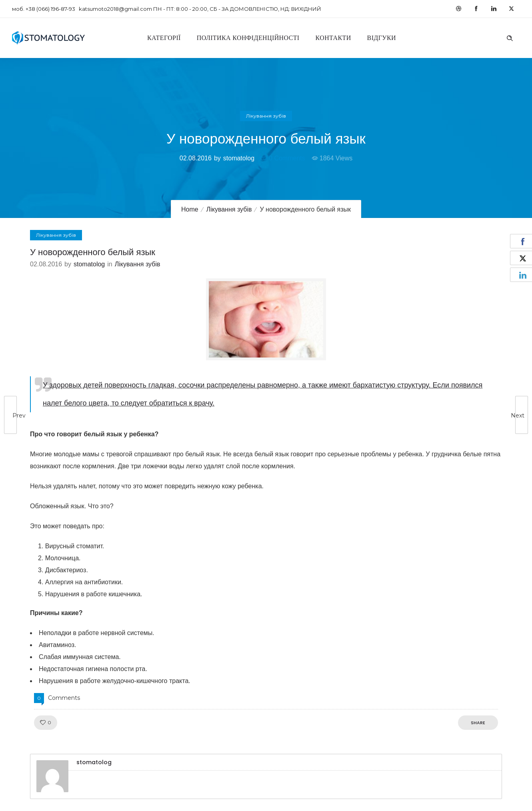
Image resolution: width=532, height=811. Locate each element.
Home (190, 209)
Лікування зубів (229, 209)
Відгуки (382, 38)
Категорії (164, 38)
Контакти (333, 38)
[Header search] (510, 37)
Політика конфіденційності (248, 38)
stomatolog (239, 158)
